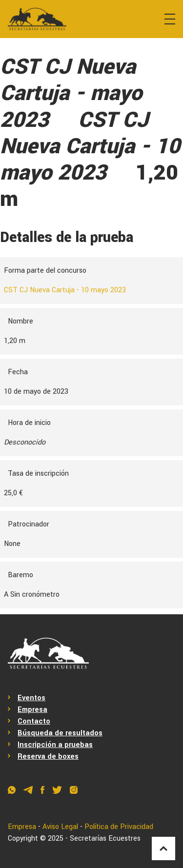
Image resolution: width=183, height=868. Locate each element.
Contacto (34, 721)
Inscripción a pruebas (55, 745)
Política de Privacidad (119, 827)
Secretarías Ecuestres (105, 838)
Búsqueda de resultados (60, 733)
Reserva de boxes (48, 757)
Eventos (31, 698)
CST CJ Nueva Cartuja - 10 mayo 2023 (65, 290)
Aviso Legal (60, 827)
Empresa (32, 710)
